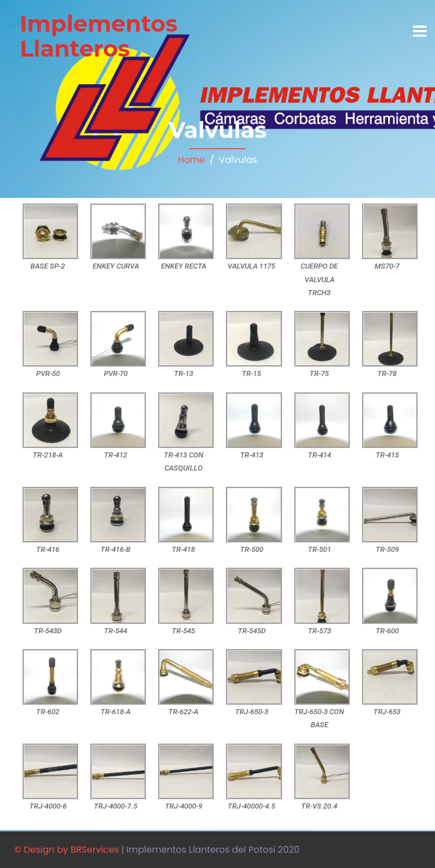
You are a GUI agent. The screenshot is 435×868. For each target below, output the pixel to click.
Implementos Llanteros (99, 36)
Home (192, 160)
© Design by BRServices (67, 850)
